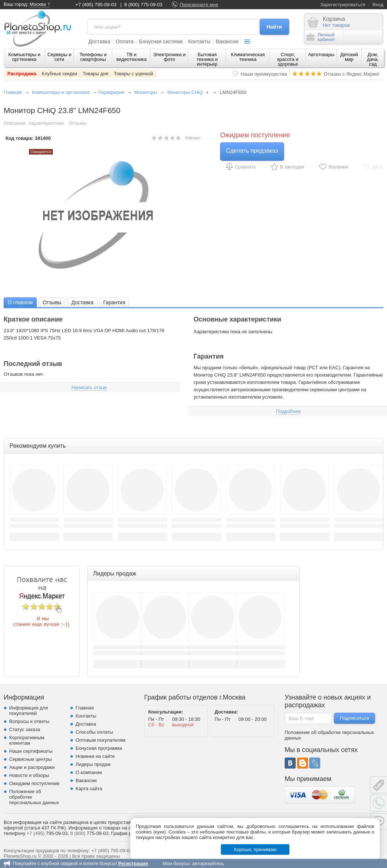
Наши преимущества (264, 74)
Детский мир (349, 57)
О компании (89, 772)
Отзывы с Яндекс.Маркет (352, 74)
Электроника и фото (170, 57)
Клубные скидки (60, 74)
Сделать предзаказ (252, 151)
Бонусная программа (99, 748)
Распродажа (22, 74)
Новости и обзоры (29, 775)
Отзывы (78, 123)
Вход (378, 5)
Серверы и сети (59, 57)
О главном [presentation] (20, 302)
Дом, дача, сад (373, 59)
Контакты (199, 41)
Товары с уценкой (133, 74)
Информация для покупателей (28, 711)
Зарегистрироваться (343, 5)
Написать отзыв (89, 387)
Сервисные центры (30, 759)
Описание (15, 123)
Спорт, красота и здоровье (288, 59)
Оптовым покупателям (101, 740)
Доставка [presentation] (82, 302)
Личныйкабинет (321, 37)
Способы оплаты (94, 732)
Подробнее (289, 411)
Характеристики (46, 123)
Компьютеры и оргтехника (25, 57)
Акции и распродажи (32, 767)
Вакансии (227, 41)
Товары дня (95, 74)
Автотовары (321, 55)
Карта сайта (89, 789)
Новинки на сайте (95, 756)
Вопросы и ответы (29, 721)
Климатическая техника (248, 57)
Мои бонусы (176, 863)
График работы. (129, 833)
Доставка (99, 41)
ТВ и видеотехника (132, 57)
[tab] (20, 302)
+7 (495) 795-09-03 (96, 5)
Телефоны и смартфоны (93, 57)
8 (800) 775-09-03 (143, 5)
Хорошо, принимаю (255, 849)
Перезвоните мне (199, 5)
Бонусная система (161, 41)
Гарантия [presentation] (114, 302)
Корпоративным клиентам (27, 740)
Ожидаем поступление (34, 783)
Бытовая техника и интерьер (207, 59)
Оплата (125, 41)
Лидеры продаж (93, 764)
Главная (13, 92)
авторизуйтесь (208, 863)
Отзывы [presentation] (52, 302)
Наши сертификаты (31, 751)
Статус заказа (25, 729)
